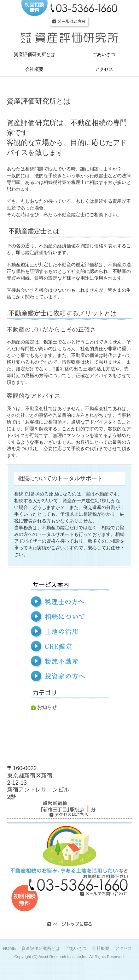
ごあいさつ (76, 948)
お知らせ (47, 707)
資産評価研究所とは (41, 948)
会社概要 (101, 948)
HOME (9, 948)
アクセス (123, 948)
